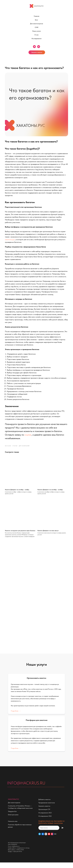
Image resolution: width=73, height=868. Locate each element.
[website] (49, 839)
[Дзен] (46, 839)
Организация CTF (44, 815)
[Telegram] (40, 839)
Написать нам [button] (13, 827)
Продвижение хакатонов (47, 808)
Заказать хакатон (37, 52)
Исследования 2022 (45, 822)
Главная (37, 16)
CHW (37, 27)
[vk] (39, 47)
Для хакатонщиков (37, 24)
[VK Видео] (52, 839)
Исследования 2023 (45, 818)
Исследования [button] (36, 39)
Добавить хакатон (44, 805)
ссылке (29, 438)
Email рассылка (13, 820)
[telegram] (34, 47)
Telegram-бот (12, 817)
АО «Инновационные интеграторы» (17, 848)
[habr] (55, 839)
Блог (36, 20)
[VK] (43, 839)
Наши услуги (37, 31)
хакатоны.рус (20, 238)
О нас (37, 35)
